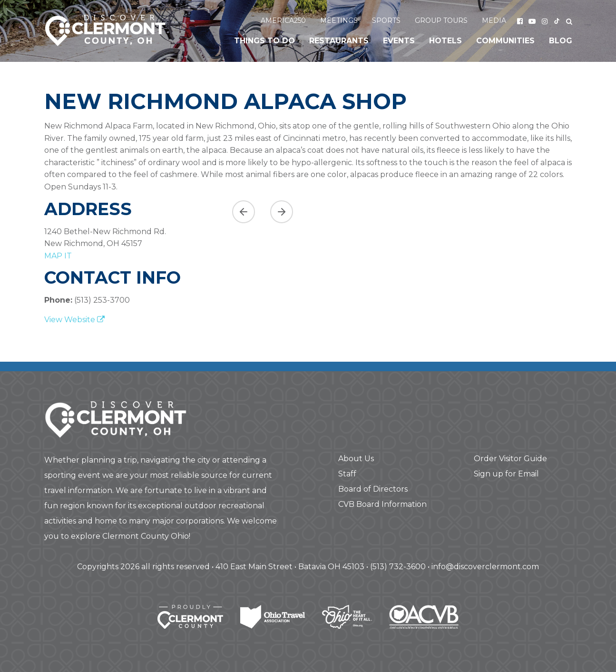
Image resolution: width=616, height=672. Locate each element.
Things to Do (264, 41)
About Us (356, 459)
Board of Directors (373, 489)
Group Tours (441, 20)
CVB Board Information (382, 504)
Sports (386, 20)
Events (399, 41)
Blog (561, 41)
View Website (74, 320)
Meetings (339, 20)
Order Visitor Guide (510, 459)
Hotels (445, 41)
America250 (283, 20)
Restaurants (339, 41)
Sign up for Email (506, 474)
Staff (347, 474)
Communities (505, 41)
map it (58, 256)
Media (494, 20)
